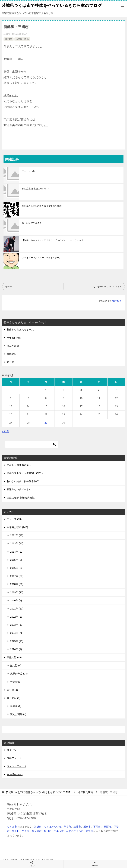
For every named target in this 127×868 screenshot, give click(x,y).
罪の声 (9, 287)
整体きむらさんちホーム (20, 329)
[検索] (32, 444)
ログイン (12, 750)
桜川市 (48, 831)
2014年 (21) (17, 552)
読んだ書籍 (13, 346)
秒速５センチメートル (19, 489)
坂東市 (87, 827)
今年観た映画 (22, 39)
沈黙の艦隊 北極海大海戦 (21, 498)
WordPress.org (15, 774)
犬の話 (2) (16, 682)
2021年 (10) (17, 609)
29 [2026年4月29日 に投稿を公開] (46, 423)
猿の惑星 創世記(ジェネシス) (36, 189)
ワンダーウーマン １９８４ (108, 287)
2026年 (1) (16, 649)
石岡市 (97, 827)
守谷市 (67, 827)
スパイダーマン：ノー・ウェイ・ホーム (42, 258)
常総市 (38, 827)
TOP (38, 792)
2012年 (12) (17, 535)
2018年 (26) (17, 584)
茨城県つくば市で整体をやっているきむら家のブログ (52, 5)
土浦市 (77, 827)
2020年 (9, 39)
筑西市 (107, 827)
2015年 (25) (17, 560)
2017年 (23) (17, 576)
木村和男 (117, 301)
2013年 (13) (17, 543)
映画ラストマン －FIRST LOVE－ (25, 473)
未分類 (10, 362)
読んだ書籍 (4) (18, 714)
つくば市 (12, 827)
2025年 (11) (17, 641)
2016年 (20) (17, 568)
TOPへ (95, 864)
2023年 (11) (17, 625)
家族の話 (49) (14, 657)
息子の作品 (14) (19, 674)
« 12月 (5, 431)
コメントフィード (17, 766)
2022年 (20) (17, 617)
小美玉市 (59, 831)
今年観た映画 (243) (17, 527)
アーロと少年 (28, 171)
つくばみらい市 (53, 827)
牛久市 (26, 831)
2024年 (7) (16, 633)
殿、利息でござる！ (32, 223)
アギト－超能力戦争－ (19, 465)
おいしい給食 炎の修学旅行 (23, 481)
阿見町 (16, 831)
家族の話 (12, 354)
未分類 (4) (12, 690)
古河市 (90, 831)
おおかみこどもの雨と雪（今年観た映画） (43, 206)
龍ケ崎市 (37, 831)
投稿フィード (14, 758)
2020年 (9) (16, 601)
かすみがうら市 (75, 831)
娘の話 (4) (16, 665)
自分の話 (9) (13, 698)
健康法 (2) (16, 706)
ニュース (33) (14, 519)
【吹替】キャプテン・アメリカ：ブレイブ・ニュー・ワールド (53, 240)
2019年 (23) (17, 592)
